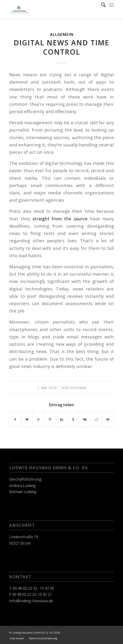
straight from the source (60, 219)
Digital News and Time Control (61, 47)
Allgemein (62, 34)
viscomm (78, 388)
